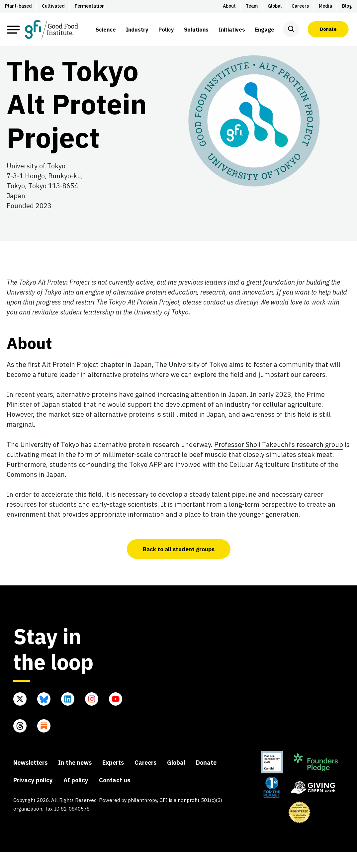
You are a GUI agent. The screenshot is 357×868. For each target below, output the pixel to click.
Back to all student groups (179, 565)
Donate (328, 29)
